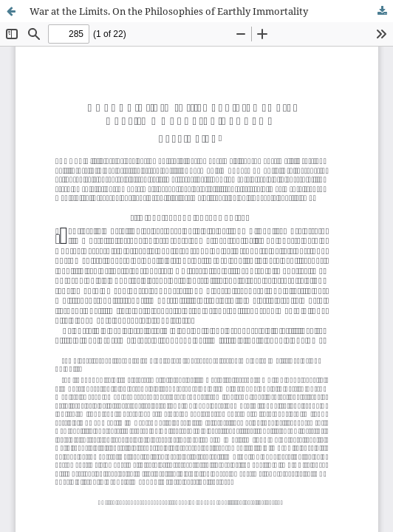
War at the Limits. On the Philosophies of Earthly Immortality (169, 11)
